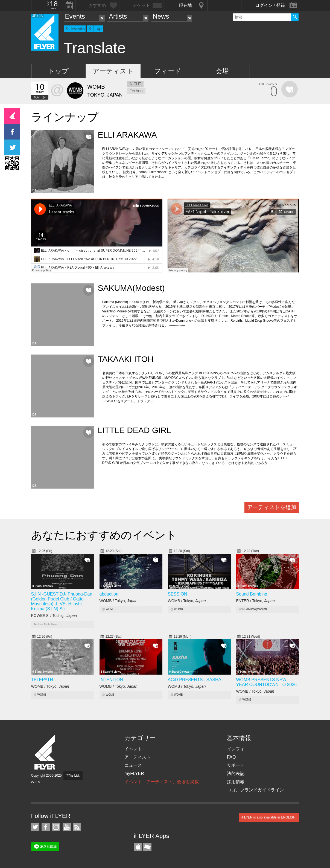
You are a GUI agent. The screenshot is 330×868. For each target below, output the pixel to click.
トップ (58, 71)
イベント (133, 749)
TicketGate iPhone (147, 847)
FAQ (231, 757)
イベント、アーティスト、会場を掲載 (162, 782)
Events (75, 16)
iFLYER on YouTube (67, 827)
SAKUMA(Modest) (256, 609)
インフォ (236, 749)
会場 (222, 71)
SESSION (178, 594)
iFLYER (45, 752)
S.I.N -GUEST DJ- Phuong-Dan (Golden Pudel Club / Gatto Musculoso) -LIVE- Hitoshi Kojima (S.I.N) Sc (62, 601)
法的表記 (236, 773)
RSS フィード (77, 827)
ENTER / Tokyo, (255, 601)
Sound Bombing (252, 594)
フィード (168, 71)
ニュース (133, 765)
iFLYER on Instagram (56, 827)
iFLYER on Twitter (35, 827)
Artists (118, 16)
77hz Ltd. (73, 776)
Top (98, 29)
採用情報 (236, 782)
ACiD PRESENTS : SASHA (195, 680)
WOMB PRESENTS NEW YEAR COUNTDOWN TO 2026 (267, 682)
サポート (236, 765)
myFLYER (134, 773)
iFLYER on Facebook (46, 827)
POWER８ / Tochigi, (54, 616)
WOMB (110, 609)
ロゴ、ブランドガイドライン (255, 790)
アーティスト (113, 71)
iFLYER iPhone (138, 847)
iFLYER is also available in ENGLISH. (269, 817)
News (161, 16)
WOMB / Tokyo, (119, 601)
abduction (109, 594)
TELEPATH (42, 680)
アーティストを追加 (272, 507)
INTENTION (111, 680)
